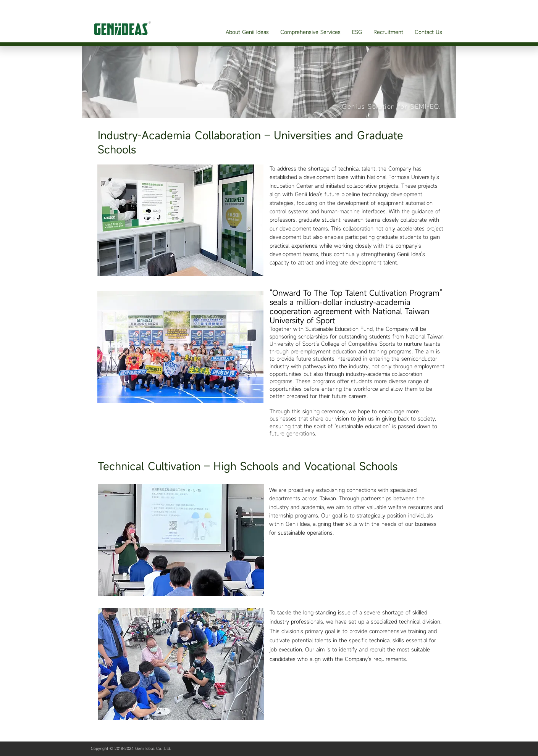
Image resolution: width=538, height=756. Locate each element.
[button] (247, 31)
